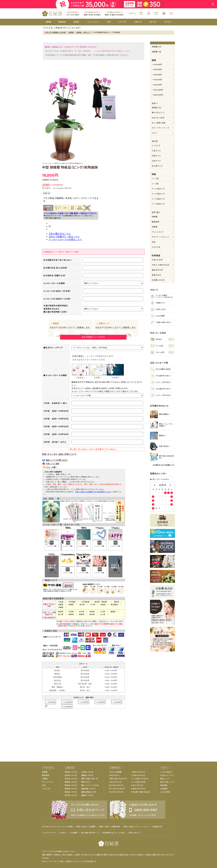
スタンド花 (156, 247)
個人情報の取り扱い (89, 833)
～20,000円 (157, 70)
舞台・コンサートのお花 (90, 785)
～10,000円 (157, 65)
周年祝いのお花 (71, 795)
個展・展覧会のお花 (89, 792)
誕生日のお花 (157, 270)
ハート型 (155, 179)
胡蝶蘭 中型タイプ (84, 32)
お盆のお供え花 (137, 785)
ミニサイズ (156, 146)
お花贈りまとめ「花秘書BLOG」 (164, 465)
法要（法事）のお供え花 (118, 779)
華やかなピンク (158, 113)
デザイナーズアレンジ (160, 237)
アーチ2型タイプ (158, 194)
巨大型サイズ (157, 166)
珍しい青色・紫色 (159, 123)
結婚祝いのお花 (87, 795)
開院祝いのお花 (71, 785)
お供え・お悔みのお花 (161, 265)
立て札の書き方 (166, 772)
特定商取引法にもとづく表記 (114, 833)
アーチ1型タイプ (158, 189)
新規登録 (164, 785)
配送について (165, 779)
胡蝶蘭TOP (157, 47)
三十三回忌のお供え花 (140, 779)
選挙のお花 (86, 782)
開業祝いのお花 (71, 782)
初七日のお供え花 (116, 785)
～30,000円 (157, 75)
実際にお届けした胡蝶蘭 (86, 827)
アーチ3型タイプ (158, 199)
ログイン (132, 13)
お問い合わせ (134, 833)
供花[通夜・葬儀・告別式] (140, 792)
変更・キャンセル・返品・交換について (59, 454)
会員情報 (164, 789)
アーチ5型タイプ (158, 204)
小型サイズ (156, 151)
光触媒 (155, 227)
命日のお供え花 (115, 782)
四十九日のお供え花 (117, 789)
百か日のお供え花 (116, 792)
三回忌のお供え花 (138, 775)
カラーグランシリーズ (160, 128)
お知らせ (63, 833)
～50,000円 (157, 85)
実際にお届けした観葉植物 (109, 827)
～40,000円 (157, 80)
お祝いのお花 (157, 260)
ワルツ (154, 133)
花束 (154, 242)
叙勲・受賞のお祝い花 (90, 779)
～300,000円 (157, 95)
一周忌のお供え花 (138, 772)
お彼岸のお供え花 (138, 789)
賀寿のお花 (156, 275)
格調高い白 (156, 108)
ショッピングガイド (49, 833)
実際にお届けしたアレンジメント (136, 827)
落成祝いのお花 (71, 775)
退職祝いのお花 (87, 775)
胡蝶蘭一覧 (156, 52)
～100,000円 (157, 90)
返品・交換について (168, 782)
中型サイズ (156, 156)
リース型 (155, 184)
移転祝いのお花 (71, 772)
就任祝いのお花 (71, 779)
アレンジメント (158, 232)
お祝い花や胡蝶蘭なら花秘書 (55, 32)
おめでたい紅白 (158, 118)
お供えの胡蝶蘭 (115, 772)
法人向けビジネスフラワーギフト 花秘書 (57, 827)
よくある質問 (165, 792)
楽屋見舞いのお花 (88, 789)
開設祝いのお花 (71, 792)
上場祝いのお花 (87, 772)
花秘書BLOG (157, 827)
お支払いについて (167, 775)
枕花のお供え (114, 775)
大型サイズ (156, 161)
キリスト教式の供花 (138, 782)
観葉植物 (155, 222)
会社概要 (74, 833)
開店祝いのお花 (71, 789)
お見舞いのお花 (158, 280)
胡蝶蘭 (71, 32)
